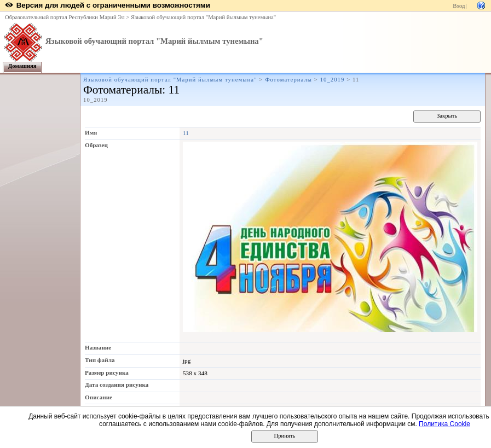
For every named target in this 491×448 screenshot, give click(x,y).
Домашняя (22, 66)
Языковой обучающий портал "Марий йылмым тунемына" (203, 17)
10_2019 (333, 80)
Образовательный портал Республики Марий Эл (65, 17)
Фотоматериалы (288, 80)
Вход (459, 6)
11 (186, 133)
